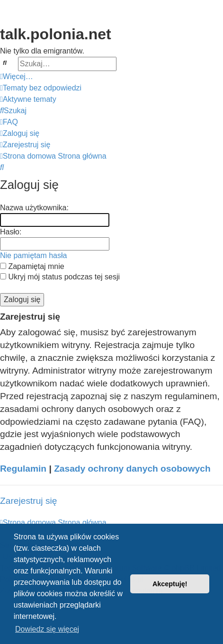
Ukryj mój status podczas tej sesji (60, 277)
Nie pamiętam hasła (33, 255)
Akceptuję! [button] (170, 584)
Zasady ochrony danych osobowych (132, 469)
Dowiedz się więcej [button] (47, 629)
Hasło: (11, 232)
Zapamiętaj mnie (32, 266)
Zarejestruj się (29, 501)
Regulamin (23, 469)
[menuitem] (41, 88)
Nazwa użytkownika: (34, 208)
